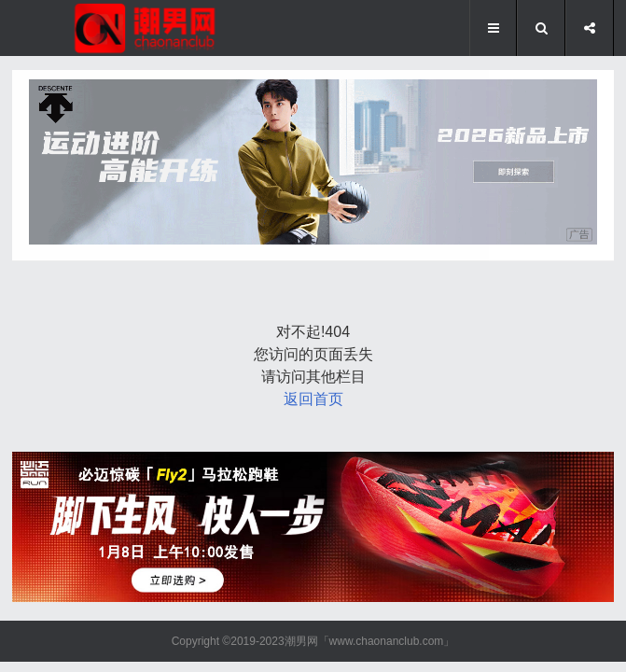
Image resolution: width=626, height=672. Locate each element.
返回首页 (313, 399)
